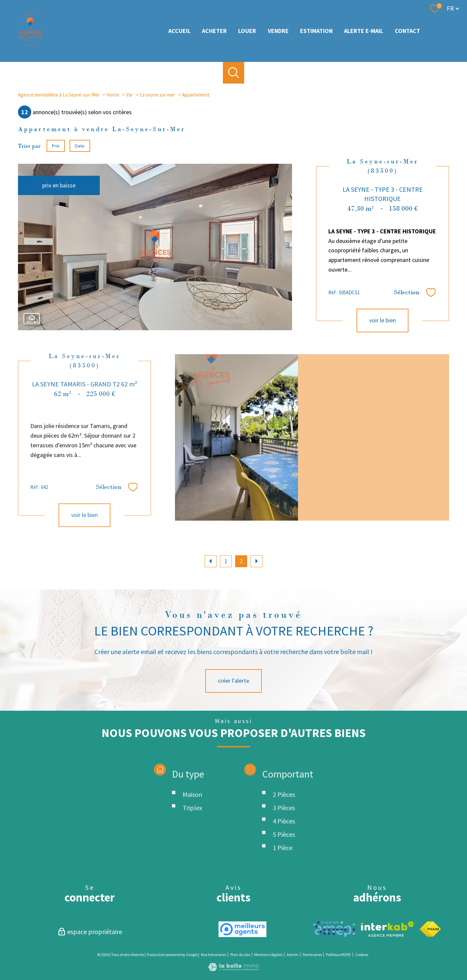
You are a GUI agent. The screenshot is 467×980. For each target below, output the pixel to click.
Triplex (192, 844)
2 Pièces (284, 831)
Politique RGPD (338, 955)
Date (80, 146)
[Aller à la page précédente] (211, 561)
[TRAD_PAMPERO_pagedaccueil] (30, 45)
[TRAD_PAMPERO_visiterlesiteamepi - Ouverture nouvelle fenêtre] (334, 929)
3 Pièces (284, 844)
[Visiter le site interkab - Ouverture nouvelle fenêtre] (387, 929)
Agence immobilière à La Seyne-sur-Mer (59, 95)
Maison (192, 831)
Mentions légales (268, 955)
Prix (56, 146)
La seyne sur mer (157, 95)
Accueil (179, 31)
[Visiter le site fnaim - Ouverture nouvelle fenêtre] (430, 929)
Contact (407, 31)
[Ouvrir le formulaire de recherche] (234, 73)
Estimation (316, 31)
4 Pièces (284, 857)
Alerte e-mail (364, 31)
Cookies (362, 955)
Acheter (214, 31)
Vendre (278, 31)
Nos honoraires (214, 955)
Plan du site (240, 955)
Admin (293, 955)
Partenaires (312, 955)
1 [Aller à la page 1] (226, 561)
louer (247, 31)
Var (129, 95)
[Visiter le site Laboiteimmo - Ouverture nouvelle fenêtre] (234, 969)
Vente (113, 95)
